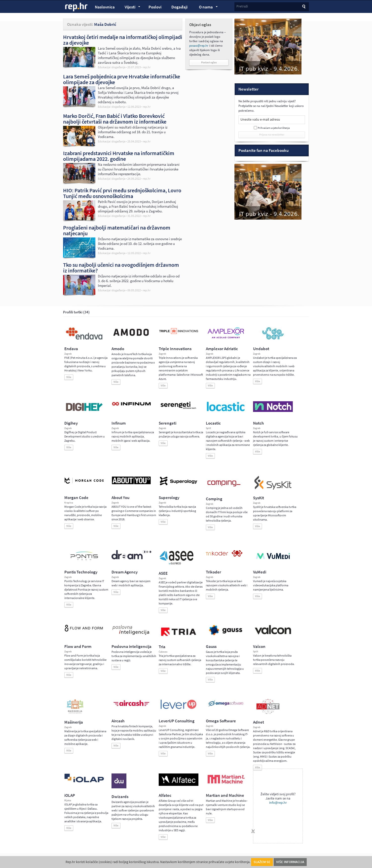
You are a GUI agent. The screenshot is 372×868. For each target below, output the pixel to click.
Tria (162, 647)
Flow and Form (78, 647)
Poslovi (155, 7)
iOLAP (70, 795)
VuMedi (260, 572)
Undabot (261, 349)
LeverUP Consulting (177, 721)
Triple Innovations (175, 349)
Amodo (118, 349)
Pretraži (242, 6)
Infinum (119, 423)
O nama (206, 8)
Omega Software (221, 721)
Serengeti (167, 423)
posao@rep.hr (199, 46)
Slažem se (262, 862)
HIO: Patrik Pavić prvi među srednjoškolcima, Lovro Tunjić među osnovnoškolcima (122, 193)
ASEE (163, 573)
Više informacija (290, 862)
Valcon (259, 647)
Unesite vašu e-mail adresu (260, 119)
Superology (169, 498)
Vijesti (130, 8)
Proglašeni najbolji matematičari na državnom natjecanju (117, 230)
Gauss (211, 647)
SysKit (259, 498)
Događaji (179, 7)
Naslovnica (105, 7)
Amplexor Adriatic (222, 349)
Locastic (213, 423)
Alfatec (165, 795)
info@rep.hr (278, 803)
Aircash (118, 721)
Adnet (259, 722)
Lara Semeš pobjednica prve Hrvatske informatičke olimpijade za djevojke (122, 79)
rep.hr (76, 7)
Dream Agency (125, 572)
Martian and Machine (225, 795)
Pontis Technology (81, 572)
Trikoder (213, 572)
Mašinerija (74, 722)
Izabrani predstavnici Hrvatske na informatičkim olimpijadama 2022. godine (119, 156)
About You (120, 498)
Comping (214, 499)
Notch (258, 423)
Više (69, 377)
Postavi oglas (209, 62)
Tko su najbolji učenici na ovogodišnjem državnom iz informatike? (121, 268)
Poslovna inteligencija (131, 647)
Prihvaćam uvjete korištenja (274, 128)
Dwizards (120, 797)
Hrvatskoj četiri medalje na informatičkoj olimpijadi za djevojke (123, 40)
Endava (71, 349)
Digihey (71, 423)
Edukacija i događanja (112, 67)
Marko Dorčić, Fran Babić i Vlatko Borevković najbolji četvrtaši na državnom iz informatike (115, 119)
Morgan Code (76, 498)
